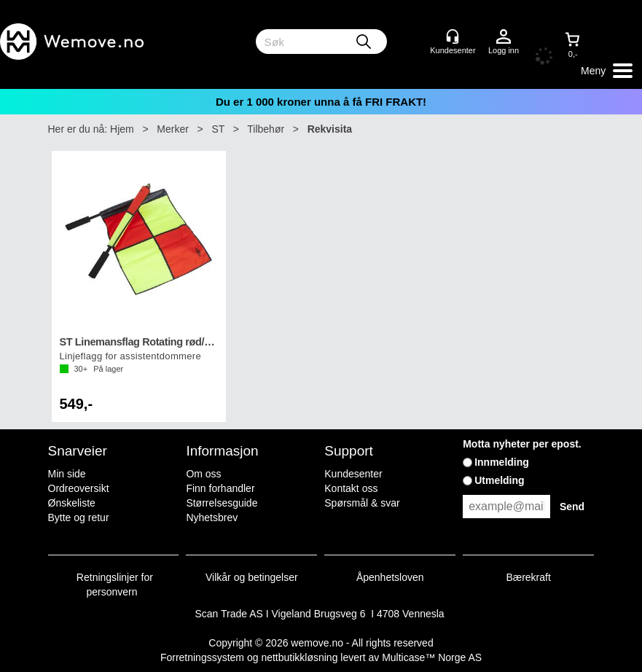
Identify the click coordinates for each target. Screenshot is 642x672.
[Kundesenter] (453, 36)
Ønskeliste (72, 503)
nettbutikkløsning (299, 657)
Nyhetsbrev (212, 517)
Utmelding (499, 480)
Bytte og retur (79, 517)
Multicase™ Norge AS (432, 657)
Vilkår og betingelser (252, 577)
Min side (67, 474)
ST (218, 129)
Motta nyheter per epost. (522, 444)
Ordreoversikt (79, 488)
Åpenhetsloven (390, 577)
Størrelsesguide (222, 503)
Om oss (203, 474)
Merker (173, 129)
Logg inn (504, 37)
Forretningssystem (202, 657)
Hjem (122, 129)
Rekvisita (330, 129)
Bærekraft (528, 577)
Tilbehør (266, 129)
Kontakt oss (351, 488)
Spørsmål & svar (362, 503)
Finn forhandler (220, 488)
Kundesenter (353, 474)
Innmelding (502, 462)
